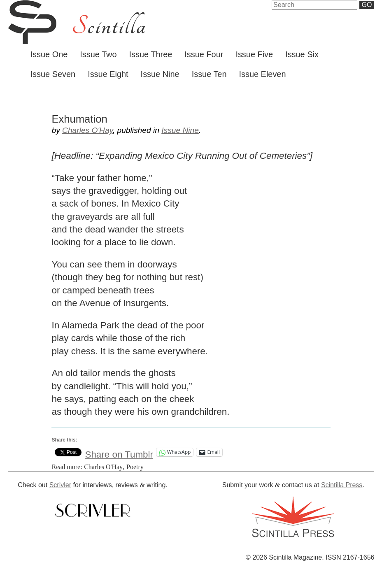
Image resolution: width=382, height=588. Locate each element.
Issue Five (254, 54)
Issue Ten (209, 74)
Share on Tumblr (119, 452)
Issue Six (302, 54)
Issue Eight (108, 74)
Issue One (49, 54)
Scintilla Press (342, 485)
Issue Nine (160, 74)
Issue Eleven (263, 74)
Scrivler (60, 485)
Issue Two (98, 54)
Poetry (135, 467)
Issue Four (204, 54)
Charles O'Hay (87, 130)
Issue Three (151, 54)
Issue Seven (53, 74)
